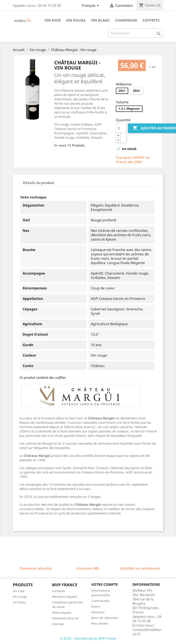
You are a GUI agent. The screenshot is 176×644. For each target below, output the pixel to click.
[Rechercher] (136, 33)
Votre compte (105, 584)
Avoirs (96, 606)
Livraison (59, 591)
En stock (60, 145)
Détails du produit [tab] (39, 183)
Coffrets (151, 20)
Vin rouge (76, 20)
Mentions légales (65, 597)
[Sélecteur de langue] (91, 6)
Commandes (100, 601)
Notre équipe (62, 612)
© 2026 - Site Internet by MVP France (88, 638)
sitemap (58, 624)
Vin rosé (53, 20)
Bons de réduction (105, 618)
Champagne (126, 20)
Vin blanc (100, 20)
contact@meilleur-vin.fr (147, 632)
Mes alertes (100, 623)
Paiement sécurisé (65, 618)
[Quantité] (121, 128)
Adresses (98, 612)
